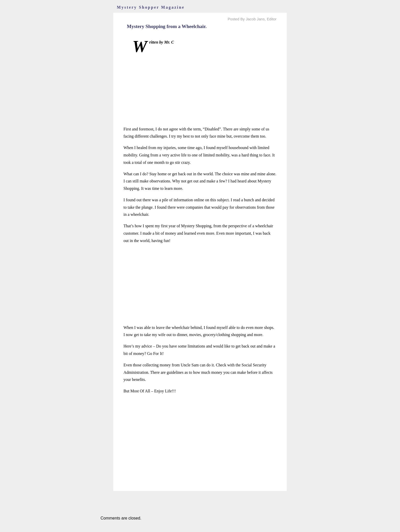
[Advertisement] (200, 90)
